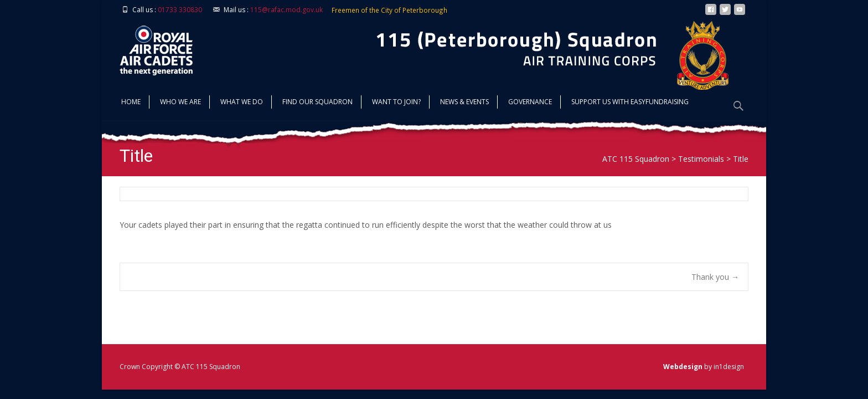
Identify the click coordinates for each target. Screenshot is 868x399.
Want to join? (396, 103)
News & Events (464, 103)
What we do (242, 103)
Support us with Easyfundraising (630, 103)
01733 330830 (180, 10)
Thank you (715, 277)
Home (131, 103)
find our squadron (317, 103)
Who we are (180, 103)
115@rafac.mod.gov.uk (286, 10)
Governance (530, 103)
